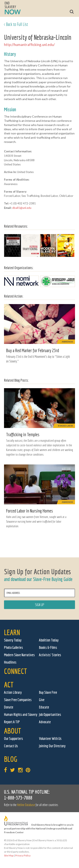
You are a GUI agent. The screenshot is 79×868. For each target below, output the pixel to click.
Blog (11, 759)
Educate (44, 707)
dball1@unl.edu (22, 208)
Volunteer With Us (50, 739)
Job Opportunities (50, 714)
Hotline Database (26, 805)
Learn (12, 632)
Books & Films (48, 647)
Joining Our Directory (52, 746)
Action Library (13, 692)
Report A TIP (12, 722)
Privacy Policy (23, 855)
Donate (9, 707)
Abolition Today (49, 640)
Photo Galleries (13, 647)
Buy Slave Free (48, 692)
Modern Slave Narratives (19, 655)
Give (42, 700)
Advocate (45, 722)
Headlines (10, 662)
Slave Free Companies (18, 700)
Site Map (9, 855)
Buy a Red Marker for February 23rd (33, 350)
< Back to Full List (16, 24)
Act (9, 685)
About (13, 731)
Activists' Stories (50, 655)
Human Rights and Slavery (21, 714)
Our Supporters (13, 739)
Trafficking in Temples (23, 434)
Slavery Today (13, 640)
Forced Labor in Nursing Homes (29, 511)
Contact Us (11, 746)
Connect (15, 671)
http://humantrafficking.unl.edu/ (29, 45)
